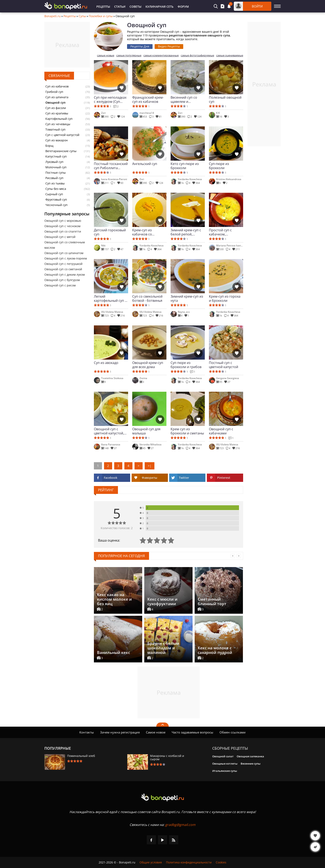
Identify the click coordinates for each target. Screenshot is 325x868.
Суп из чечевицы (58, 124)
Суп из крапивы (57, 113)
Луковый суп (54, 162)
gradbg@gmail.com (180, 825)
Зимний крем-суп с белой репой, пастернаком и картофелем (186, 232)
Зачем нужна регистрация (120, 732)
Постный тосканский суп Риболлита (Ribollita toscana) (111, 166)
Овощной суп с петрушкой (63, 264)
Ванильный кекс (113, 652)
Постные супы (56, 173)
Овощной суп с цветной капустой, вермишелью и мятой (109, 431)
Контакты (87, 732)
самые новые (106, 55)
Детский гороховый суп (110, 232)
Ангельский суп (145, 164)
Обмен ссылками (233, 732)
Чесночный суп (56, 205)
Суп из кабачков (57, 86)
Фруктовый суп (56, 200)
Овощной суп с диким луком (65, 275)
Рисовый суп (54, 178)
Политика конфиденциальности (189, 862)
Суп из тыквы (55, 183)
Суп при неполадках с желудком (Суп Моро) (110, 99)
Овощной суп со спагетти (63, 231)
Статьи (120, 7)
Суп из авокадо (106, 363)
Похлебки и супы (101, 16)
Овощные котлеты (225, 764)
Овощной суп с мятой (60, 237)
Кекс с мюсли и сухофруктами (162, 601)
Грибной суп (54, 92)
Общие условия (151, 862)
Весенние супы (251, 764)
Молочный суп (56, 167)
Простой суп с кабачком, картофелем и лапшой (220, 232)
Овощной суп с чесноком (62, 226)
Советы (135, 7)
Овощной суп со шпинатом (64, 253)
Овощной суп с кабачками (221, 431)
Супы (82, 16)
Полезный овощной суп (225, 99)
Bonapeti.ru (53, 16)
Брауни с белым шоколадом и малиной (163, 648)
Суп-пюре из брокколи (219, 166)
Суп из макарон (57, 140)
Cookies (221, 862)
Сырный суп (54, 194)
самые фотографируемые (197, 55)
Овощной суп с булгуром (62, 280)
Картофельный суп (59, 119)
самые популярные (129, 55)
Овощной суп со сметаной (63, 269)
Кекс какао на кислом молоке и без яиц (114, 599)
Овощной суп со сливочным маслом (65, 245)
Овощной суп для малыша (146, 431)
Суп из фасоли (56, 108)
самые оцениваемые (230, 55)
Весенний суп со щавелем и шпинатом (184, 99)
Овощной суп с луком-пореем (66, 258)
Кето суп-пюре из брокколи (185, 166)
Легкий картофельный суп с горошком (110, 298)
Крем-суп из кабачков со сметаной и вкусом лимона (148, 232)
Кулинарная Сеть (159, 7)
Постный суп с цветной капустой (224, 365)
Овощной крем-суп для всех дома (148, 365)
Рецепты (103, 7)
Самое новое (156, 732)
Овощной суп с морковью (63, 221)
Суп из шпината (57, 97)
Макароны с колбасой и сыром (167, 758)
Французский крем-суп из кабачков (148, 99)
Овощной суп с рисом (60, 285)
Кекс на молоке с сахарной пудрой (215, 650)
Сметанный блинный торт (212, 601)
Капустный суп (56, 156)
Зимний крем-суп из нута (187, 298)
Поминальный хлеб (81, 756)
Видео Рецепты (169, 46)
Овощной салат (223, 756)
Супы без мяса (56, 189)
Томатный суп (55, 130)
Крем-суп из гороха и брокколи (225, 298)
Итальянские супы (225, 771)
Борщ (49, 146)
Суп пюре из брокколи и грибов (186, 365)
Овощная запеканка (250, 756)
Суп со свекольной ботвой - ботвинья (147, 298)
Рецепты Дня (140, 46)
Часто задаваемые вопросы (192, 732)
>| (150, 466)
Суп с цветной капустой (62, 135)
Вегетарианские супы (61, 151)
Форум (183, 7)
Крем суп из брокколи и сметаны (187, 431)
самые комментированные (161, 55)
